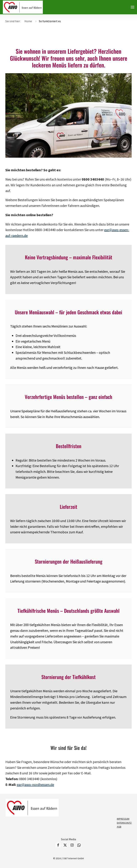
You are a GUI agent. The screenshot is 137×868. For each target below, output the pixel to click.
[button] (133, 7)
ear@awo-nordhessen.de (35, 785)
